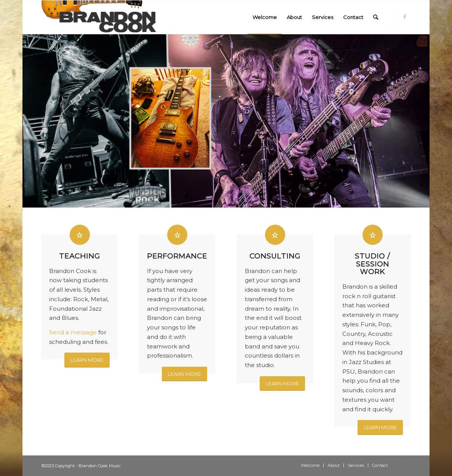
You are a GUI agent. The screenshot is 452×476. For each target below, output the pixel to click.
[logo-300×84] (99, 17)
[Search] (376, 17)
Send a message (73, 332)
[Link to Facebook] (405, 17)
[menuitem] (265, 17)
